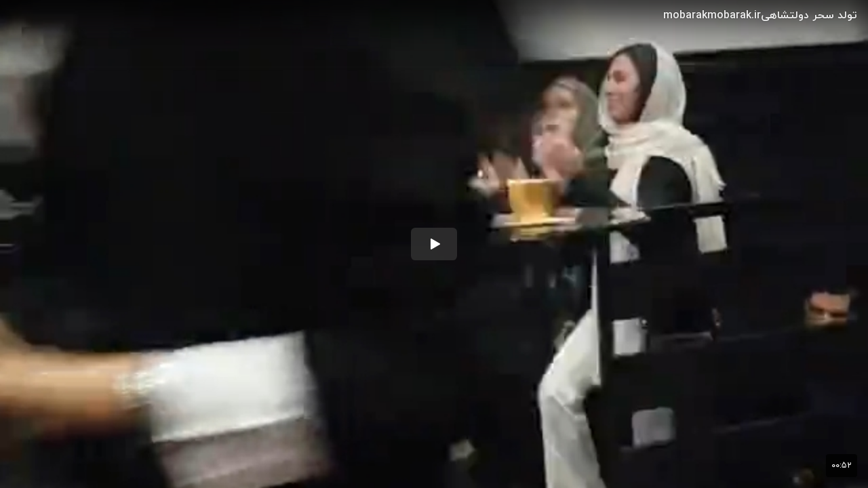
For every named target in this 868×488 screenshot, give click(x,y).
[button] (434, 244)
